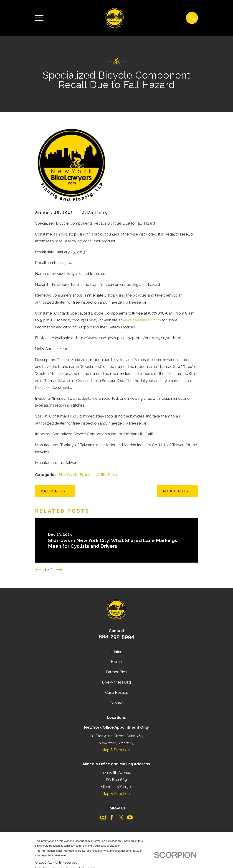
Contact (116, 703)
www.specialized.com (142, 320)
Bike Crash (68, 475)
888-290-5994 (116, 636)
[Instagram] (103, 817)
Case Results (116, 692)
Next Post (178, 491)
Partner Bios (116, 672)
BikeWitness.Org (116, 682)
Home (116, 662)
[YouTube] (130, 817)
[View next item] (59, 569)
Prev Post (55, 491)
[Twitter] (121, 817)
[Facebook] (112, 817)
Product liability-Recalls (100, 475)
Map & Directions (116, 750)
